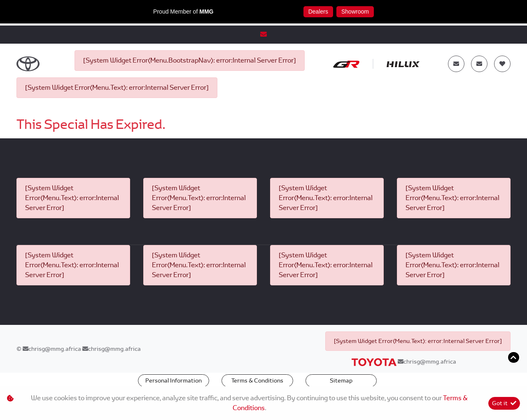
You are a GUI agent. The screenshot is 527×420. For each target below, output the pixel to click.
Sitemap (341, 380)
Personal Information (174, 380)
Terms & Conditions (257, 380)
